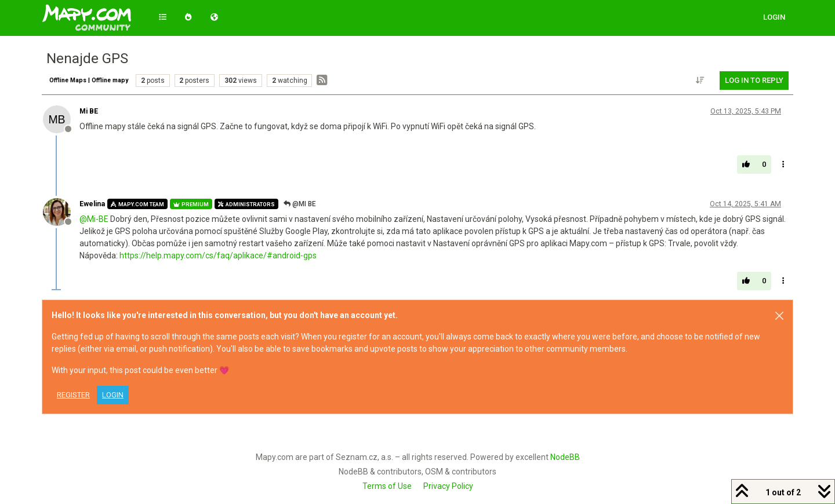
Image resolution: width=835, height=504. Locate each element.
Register (73, 395)
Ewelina (92, 204)
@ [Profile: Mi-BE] (94, 219)
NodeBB (565, 457)
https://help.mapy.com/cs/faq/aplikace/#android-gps (218, 255)
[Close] (779, 316)
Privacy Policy (448, 486)
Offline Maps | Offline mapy (89, 80)
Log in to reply (754, 80)
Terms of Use (387, 486)
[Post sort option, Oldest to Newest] (700, 81)
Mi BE (89, 111)
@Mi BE (300, 204)
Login (113, 395)
